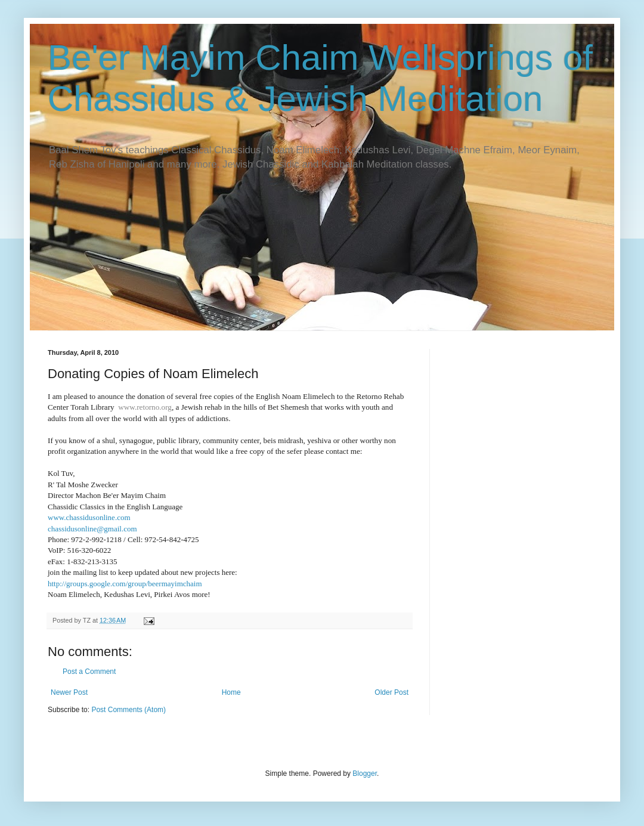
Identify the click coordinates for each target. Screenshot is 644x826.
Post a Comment (89, 672)
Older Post (391, 692)
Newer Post (69, 692)
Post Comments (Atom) (129, 710)
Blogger (365, 774)
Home (231, 692)
